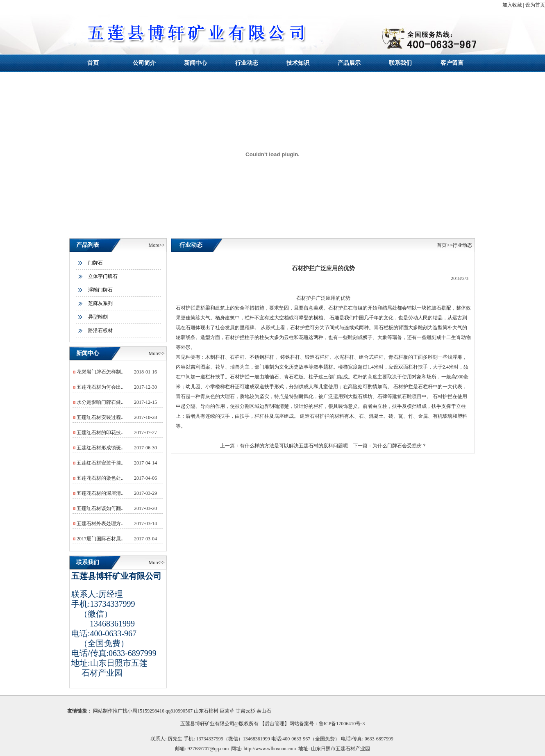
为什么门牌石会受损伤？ (400, 446)
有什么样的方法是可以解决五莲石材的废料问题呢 (294, 446)
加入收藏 (512, 5)
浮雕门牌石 (100, 290)
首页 (93, 63)
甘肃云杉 (245, 711)
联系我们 (400, 63)
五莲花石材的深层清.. (100, 493)
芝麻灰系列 (100, 303)
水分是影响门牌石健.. (100, 402)
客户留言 (452, 63)
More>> (157, 245)
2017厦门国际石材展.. (100, 539)
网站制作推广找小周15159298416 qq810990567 (143, 711)
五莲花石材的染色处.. (100, 478)
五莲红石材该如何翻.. (100, 508)
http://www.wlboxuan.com (270, 749)
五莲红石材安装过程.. (100, 417)
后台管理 (275, 724)
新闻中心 (195, 63)
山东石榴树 (206, 711)
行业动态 (247, 63)
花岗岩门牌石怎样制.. (100, 372)
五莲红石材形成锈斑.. (100, 448)
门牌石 (95, 263)
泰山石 (264, 711)
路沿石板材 (100, 330)
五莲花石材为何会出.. (100, 387)
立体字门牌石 (103, 276)
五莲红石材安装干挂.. (100, 463)
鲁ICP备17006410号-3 (342, 724)
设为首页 (535, 5)
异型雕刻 (98, 317)
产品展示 (349, 63)
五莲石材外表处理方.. (100, 524)
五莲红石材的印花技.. (100, 433)
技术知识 (298, 63)
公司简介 (144, 63)
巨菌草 (227, 711)
